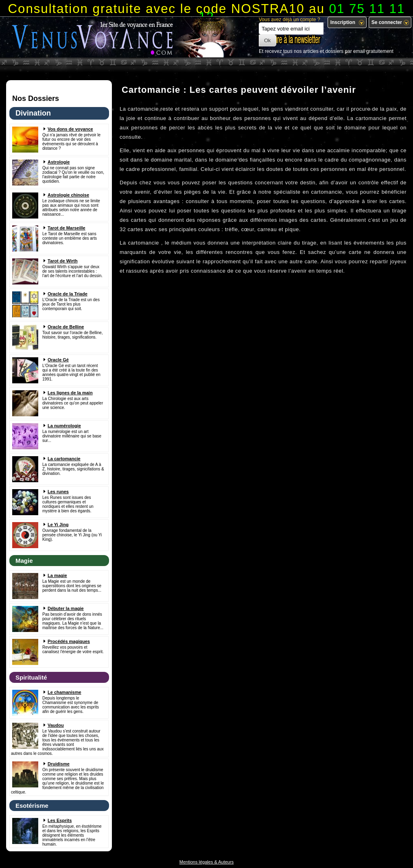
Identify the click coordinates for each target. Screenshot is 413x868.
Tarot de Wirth (63, 261)
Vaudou (56, 725)
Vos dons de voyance (70, 129)
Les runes (58, 492)
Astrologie (59, 162)
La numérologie (64, 426)
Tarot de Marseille (67, 228)
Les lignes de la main (70, 393)
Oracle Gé (58, 360)
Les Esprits (60, 820)
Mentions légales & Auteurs (206, 862)
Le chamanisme (64, 692)
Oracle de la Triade (68, 294)
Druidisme (59, 764)
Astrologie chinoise (68, 195)
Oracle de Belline (66, 327)
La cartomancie (64, 459)
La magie (57, 575)
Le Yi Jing (58, 525)
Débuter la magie (66, 608)
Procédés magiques (69, 641)
